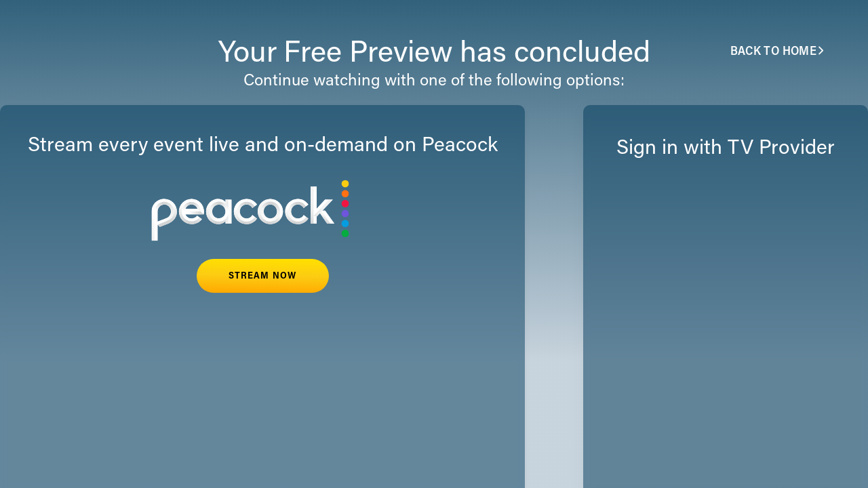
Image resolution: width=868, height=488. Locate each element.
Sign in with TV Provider (726, 149)
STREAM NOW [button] (262, 277)
